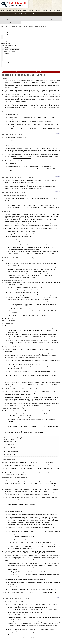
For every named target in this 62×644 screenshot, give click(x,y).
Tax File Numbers (6, 48)
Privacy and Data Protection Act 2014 (17, 81)
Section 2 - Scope (5, 40)
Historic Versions (10, 20)
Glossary (57, 11)
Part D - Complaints (6, 64)
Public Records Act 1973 (25, 338)
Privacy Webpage (10, 454)
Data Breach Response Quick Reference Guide (24, 592)
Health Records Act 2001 (31, 156)
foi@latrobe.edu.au (26, 395)
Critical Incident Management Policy (30, 522)
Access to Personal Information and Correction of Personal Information (10, 60)
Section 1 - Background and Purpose (8, 34)
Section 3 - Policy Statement (7, 42)
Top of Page (57, 133)
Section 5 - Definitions (5, 68)
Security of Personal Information (9, 55)
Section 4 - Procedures (6, 44)
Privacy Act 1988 (12, 90)
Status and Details (31, 17)
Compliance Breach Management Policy (40, 495)
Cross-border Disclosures (8, 57)
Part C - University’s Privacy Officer (9, 62)
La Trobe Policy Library (8, 14)
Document (17, 14)
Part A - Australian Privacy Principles (9, 46)
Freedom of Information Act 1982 (19, 306)
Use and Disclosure (7, 53)
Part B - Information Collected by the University (11, 49)
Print (51, 20)
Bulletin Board (28, 11)
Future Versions (31, 20)
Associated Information (51, 17)
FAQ (51, 11)
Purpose (5, 38)
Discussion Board (41, 11)
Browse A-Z (10, 11)
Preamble (5, 36)
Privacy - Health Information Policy (22, 158)
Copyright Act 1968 (40, 173)
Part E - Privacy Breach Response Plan (9, 66)
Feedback (10, 23)
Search (18, 11)
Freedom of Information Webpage (46, 405)
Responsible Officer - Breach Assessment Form (32, 542)
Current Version (10, 17)
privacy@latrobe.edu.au (12, 451)
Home (3, 11)
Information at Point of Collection (9, 51)
